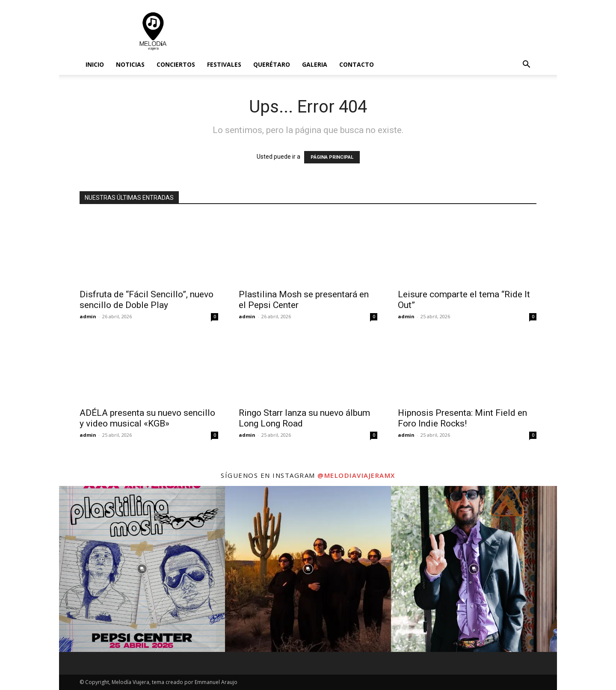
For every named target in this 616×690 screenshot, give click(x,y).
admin (88, 316)
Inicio (95, 64)
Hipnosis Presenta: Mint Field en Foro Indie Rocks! (462, 418)
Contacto (357, 64)
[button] (526, 65)
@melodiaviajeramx (356, 475)
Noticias (130, 64)
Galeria (315, 64)
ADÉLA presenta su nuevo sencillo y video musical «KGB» (147, 418)
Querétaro (272, 64)
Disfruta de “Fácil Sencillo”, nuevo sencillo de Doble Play (147, 300)
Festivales (224, 64)
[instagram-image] (142, 569)
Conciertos (176, 64)
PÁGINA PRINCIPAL (332, 157)
